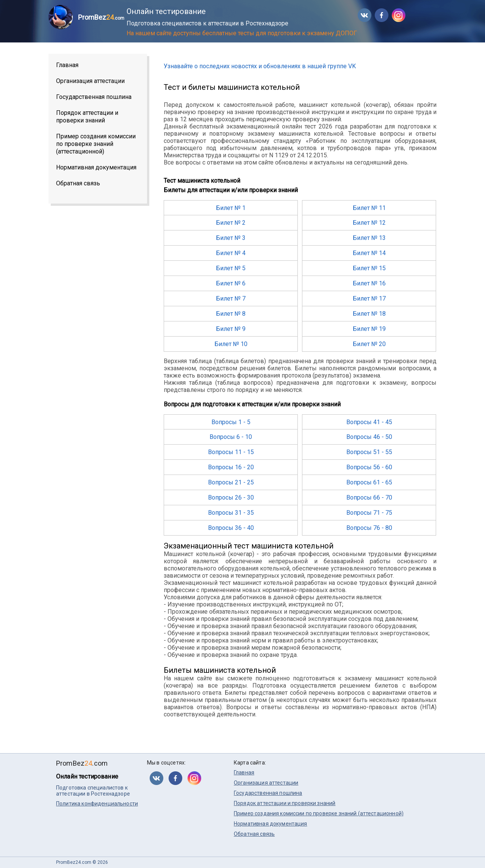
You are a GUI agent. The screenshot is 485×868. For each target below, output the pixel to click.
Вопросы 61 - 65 (369, 482)
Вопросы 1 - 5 (231, 422)
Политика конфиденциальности (97, 804)
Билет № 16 (369, 283)
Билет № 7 (231, 298)
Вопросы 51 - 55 (369, 452)
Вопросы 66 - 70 (369, 497)
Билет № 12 (369, 223)
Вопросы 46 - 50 (369, 437)
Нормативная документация (96, 167)
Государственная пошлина (94, 97)
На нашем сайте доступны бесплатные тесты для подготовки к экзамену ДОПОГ (242, 33)
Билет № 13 (369, 238)
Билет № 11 (369, 208)
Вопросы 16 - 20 (231, 467)
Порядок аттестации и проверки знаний (87, 117)
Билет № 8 (231, 314)
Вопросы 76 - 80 (369, 528)
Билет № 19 (369, 329)
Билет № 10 (231, 344)
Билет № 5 (231, 268)
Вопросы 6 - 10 (231, 437)
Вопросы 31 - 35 (231, 513)
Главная (67, 65)
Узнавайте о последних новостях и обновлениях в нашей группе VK (260, 66)
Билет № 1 (231, 208)
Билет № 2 (231, 223)
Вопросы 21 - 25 (231, 482)
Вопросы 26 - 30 (231, 497)
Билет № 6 (231, 283)
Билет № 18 (369, 314)
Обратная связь (78, 183)
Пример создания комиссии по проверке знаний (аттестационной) (96, 144)
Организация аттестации (90, 81)
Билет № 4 (231, 253)
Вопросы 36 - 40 (231, 528)
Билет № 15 (369, 268)
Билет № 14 (369, 253)
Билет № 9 (231, 329)
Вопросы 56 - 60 (369, 467)
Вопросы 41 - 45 (369, 422)
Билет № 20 (369, 344)
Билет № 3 (231, 238)
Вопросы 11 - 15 (231, 452)
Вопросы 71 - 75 (369, 513)
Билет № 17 (369, 298)
